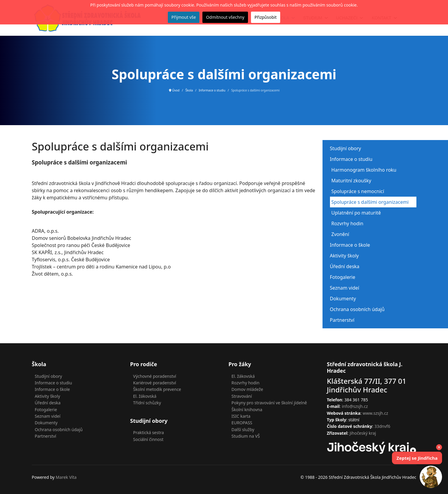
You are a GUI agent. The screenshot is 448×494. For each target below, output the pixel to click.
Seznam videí (345, 288)
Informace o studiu (351, 159)
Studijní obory (346, 148)
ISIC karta (241, 416)
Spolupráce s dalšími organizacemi (370, 202)
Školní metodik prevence (157, 389)
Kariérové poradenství (155, 383)
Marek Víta (66, 477)
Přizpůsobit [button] (266, 17)
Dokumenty (343, 299)
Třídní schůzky (147, 403)
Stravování (242, 396)
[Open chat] (431, 477)
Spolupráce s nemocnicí (358, 191)
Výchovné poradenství (155, 376)
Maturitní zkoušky (351, 181)
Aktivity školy (344, 256)
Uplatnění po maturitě (356, 213)
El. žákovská (145, 396)
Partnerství (342, 320)
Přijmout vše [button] (184, 17)
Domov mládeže (247, 389)
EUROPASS (242, 423)
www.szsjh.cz (376, 413)
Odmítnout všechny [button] (225, 17)
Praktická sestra (149, 432)
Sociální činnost (148, 439)
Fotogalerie (343, 277)
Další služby (243, 429)
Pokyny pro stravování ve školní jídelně (269, 403)
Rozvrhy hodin (347, 223)
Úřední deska (345, 266)
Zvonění (340, 234)
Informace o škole (350, 245)
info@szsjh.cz (355, 406)
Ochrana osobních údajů (357, 309)
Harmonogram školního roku (364, 170)
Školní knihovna (247, 410)
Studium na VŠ (246, 436)
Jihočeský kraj (363, 433)
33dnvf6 (382, 426)
